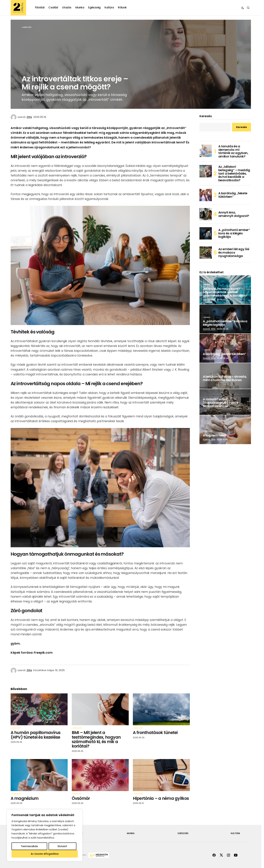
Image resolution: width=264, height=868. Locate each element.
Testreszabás (29, 846)
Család (207, 350)
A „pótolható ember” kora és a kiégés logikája (234, 233)
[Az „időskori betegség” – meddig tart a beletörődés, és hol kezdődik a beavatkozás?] (206, 171)
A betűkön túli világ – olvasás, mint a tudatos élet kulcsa (225, 378)
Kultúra (235, 833)
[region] (45, 835)
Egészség (27, 27)
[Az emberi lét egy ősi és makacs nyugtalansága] (206, 253)
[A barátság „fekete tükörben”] (206, 195)
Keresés (206, 116)
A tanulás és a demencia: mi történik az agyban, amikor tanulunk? (233, 151)
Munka (207, 285)
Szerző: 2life (209, 300)
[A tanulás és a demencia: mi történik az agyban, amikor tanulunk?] (206, 151)
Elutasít (62, 846)
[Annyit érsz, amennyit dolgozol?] (206, 214)
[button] (243, 8)
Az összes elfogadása (45, 854)
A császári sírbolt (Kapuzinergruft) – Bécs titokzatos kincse (220, 403)
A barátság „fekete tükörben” (233, 195)
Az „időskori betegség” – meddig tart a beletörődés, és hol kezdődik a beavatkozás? (234, 173)
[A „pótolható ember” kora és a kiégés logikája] (206, 233)
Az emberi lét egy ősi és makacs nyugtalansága (234, 252)
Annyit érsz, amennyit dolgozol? (234, 214)
